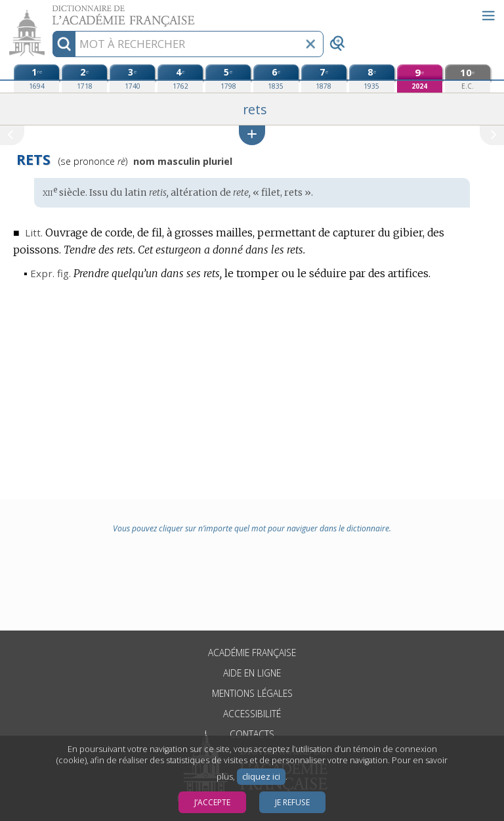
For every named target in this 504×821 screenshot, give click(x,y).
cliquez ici (261, 777)
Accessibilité (252, 714)
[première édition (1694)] (36, 78)
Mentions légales (252, 693)
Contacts (252, 734)
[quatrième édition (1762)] (180, 78)
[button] (252, 135)
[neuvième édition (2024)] (420, 78)
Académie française (252, 653)
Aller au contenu (51, 11)
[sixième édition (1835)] (276, 78)
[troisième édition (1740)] (132, 78)
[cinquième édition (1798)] (228, 78)
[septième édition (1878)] (324, 78)
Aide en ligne (252, 673)
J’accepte (212, 802)
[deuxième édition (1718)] (84, 78)
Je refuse (292, 802)
